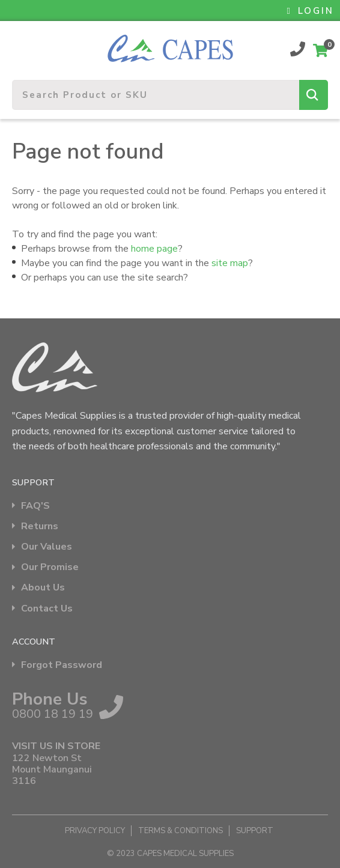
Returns (40, 527)
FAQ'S (35, 506)
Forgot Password (62, 665)
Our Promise (50, 567)
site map (230, 263)
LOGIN (311, 11)
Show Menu (19, 44)
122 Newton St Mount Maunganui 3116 (52, 770)
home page (154, 249)
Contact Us (47, 609)
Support (255, 831)
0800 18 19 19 (298, 49)
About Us (43, 588)
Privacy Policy (95, 831)
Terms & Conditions (181, 831)
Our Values (47, 547)
